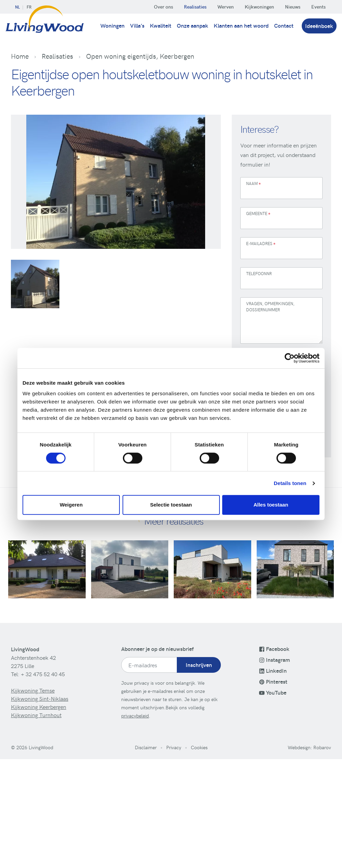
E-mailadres (261, 244)
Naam (253, 184)
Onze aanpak (193, 25)
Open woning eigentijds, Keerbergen (140, 56)
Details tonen (290, 483)
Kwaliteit (161, 25)
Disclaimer (146, 747)
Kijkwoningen (259, 7)
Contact (284, 25)
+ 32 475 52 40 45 (43, 674)
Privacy (174, 747)
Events (318, 7)
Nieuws (293, 7)
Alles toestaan (271, 505)
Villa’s (137, 25)
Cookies (199, 747)
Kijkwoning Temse (33, 690)
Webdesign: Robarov (309, 747)
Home (20, 56)
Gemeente (258, 214)
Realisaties (195, 7)
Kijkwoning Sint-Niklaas (40, 698)
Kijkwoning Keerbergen (39, 707)
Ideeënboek (319, 26)
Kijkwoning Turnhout (36, 715)
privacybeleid (135, 716)
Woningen (112, 25)
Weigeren (71, 505)
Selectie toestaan (171, 505)
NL (17, 7)
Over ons (163, 7)
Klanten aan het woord (241, 25)
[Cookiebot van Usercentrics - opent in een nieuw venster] (290, 358)
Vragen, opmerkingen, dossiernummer (270, 307)
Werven (226, 7)
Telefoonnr (259, 273)
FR (29, 7)
